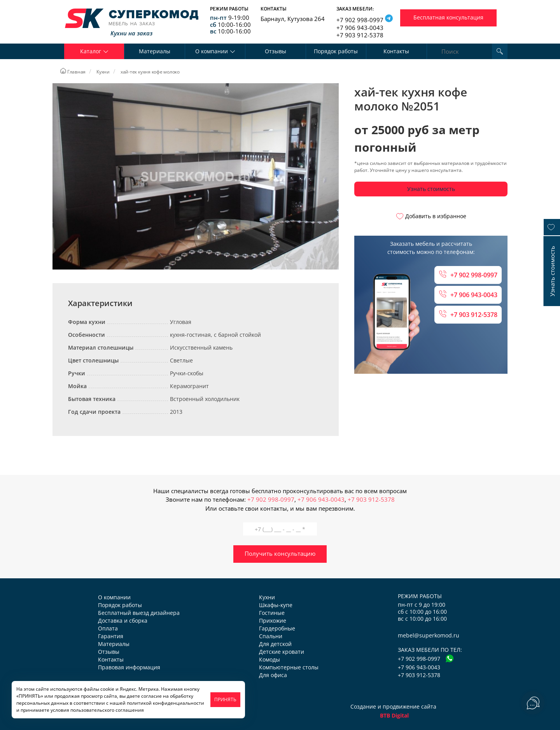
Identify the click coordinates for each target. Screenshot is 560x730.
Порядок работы (336, 51)
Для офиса (273, 675)
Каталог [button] (94, 51)
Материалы (155, 51)
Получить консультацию (280, 553)
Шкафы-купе (276, 605)
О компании (114, 597)
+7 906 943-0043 (360, 28)
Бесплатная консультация (448, 17)
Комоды (269, 659)
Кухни (267, 597)
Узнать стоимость (431, 189)
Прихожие (273, 621)
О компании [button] (215, 51)
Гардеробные (277, 628)
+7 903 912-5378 (360, 35)
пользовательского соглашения (107, 710)
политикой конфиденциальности (165, 703)
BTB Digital (394, 715)
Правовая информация (129, 667)
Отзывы (276, 51)
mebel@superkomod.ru (429, 635)
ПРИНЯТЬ (225, 699)
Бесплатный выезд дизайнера (139, 613)
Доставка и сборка (123, 621)
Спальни (271, 636)
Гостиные (272, 613)
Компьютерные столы (289, 667)
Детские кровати (282, 652)
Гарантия (111, 636)
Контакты (396, 51)
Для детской (275, 644)
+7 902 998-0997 (360, 20)
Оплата (108, 628)
